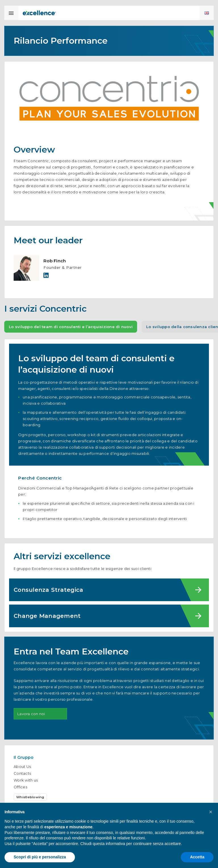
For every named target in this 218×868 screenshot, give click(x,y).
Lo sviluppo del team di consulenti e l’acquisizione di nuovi (71, 330)
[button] (211, 812)
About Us (22, 766)
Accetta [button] (197, 857)
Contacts (22, 773)
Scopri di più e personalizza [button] (40, 857)
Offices (20, 787)
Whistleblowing (30, 797)
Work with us (26, 780)
